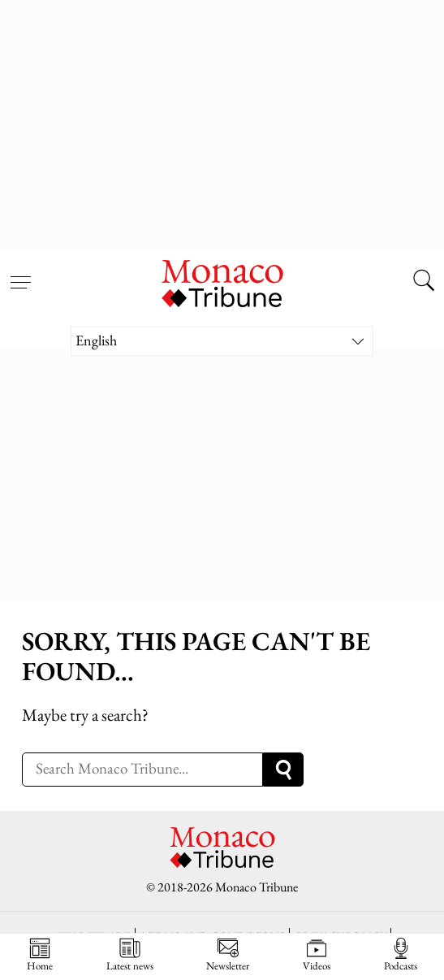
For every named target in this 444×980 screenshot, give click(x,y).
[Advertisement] (222, 122)
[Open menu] (20, 272)
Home (40, 955)
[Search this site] (424, 282)
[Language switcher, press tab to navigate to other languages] (222, 341)
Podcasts (401, 955)
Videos (317, 955)
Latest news (130, 955)
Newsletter (228, 955)
